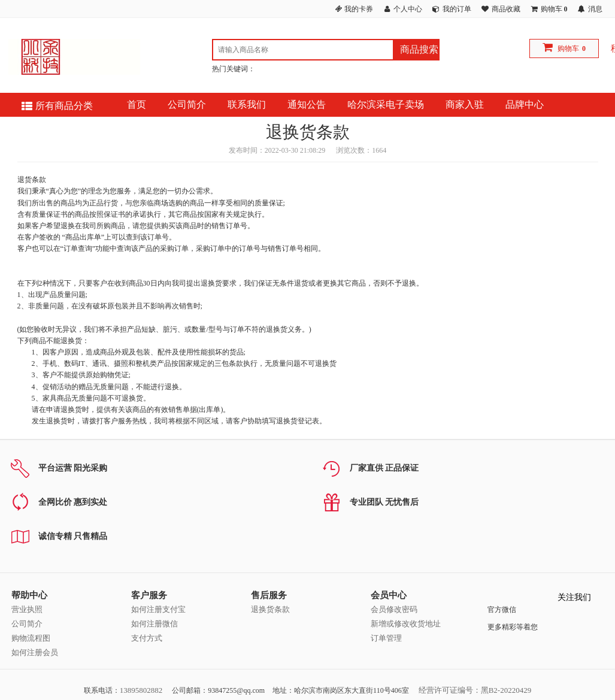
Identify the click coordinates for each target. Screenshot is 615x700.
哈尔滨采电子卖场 (386, 104)
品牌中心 (525, 104)
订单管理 (386, 638)
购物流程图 (31, 638)
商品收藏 (506, 9)
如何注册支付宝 (158, 609)
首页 (137, 104)
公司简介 (187, 104)
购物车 (568, 49)
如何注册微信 (154, 624)
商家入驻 (465, 104)
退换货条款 (270, 609)
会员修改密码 (394, 609)
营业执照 (27, 609)
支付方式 (147, 638)
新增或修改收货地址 (406, 624)
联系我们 (247, 104)
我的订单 (457, 9)
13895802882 (141, 690)
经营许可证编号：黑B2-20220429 (475, 690)
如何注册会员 (35, 652)
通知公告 (307, 104)
